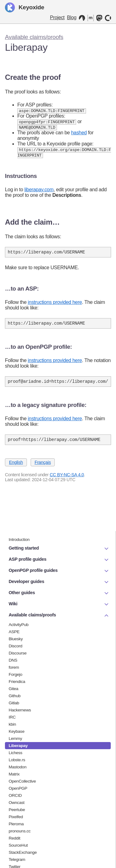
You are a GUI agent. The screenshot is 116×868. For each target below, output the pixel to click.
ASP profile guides (59, 560)
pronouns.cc (20, 831)
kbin (12, 724)
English (16, 468)
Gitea (13, 689)
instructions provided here (55, 305)
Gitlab (14, 703)
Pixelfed (16, 817)
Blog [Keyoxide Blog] (72, 17)
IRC (12, 717)
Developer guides (59, 582)
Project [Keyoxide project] (57, 17)
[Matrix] (91, 18)
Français (43, 468)
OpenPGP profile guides (59, 571)
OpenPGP (18, 788)
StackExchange (23, 852)
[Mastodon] (99, 18)
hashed (79, 134)
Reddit (15, 838)
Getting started (59, 549)
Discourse (18, 653)
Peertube (17, 810)
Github (15, 696)
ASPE (14, 632)
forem (14, 667)
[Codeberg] (82, 18)
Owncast (17, 803)
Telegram (17, 859)
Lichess (15, 753)
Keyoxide (25, 7)
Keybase (17, 731)
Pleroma (16, 824)
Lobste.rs (17, 760)
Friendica (17, 682)
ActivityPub (19, 625)
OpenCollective (22, 781)
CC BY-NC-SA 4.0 (67, 480)
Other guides (59, 593)
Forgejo (15, 674)
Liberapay (18, 746)
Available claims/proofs (34, 37)
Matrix (14, 774)
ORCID (15, 795)
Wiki (59, 604)
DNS (13, 660)
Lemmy (15, 738)
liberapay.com (39, 191)
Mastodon (17, 767)
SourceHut (18, 845)
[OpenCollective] (108, 18)
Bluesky (16, 639)
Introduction (19, 540)
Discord (15, 646)
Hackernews (20, 710)
